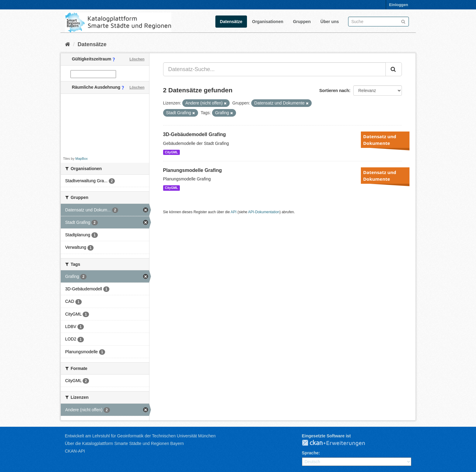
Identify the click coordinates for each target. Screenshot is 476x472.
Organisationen (268, 22)
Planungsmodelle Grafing (193, 170)
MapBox (81, 159)
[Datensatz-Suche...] (274, 69)
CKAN (338, 443)
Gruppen (302, 22)
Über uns (330, 22)
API (233, 212)
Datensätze (231, 22)
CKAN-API (75, 451)
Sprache (310, 453)
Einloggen (399, 5)
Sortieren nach (334, 91)
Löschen (137, 59)
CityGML (171, 152)
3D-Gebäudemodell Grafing (195, 134)
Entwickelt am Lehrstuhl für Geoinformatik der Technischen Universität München (140, 436)
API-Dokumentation (264, 212)
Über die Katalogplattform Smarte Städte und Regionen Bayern (124, 443)
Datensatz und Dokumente (380, 140)
